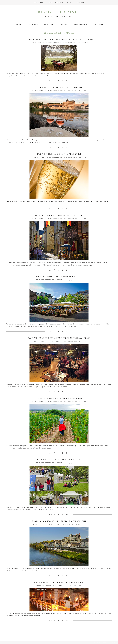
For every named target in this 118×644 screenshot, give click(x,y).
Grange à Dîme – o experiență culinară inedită (59, 581)
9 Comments (82, 341)
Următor (64, 628)
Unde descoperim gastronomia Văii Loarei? (59, 215)
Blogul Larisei (59, 12)
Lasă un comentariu (82, 43)
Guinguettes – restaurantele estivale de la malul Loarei (59, 40)
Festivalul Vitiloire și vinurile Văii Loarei (59, 459)
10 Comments (82, 279)
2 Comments (82, 157)
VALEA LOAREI (55, 43)
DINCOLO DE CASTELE (42, 523)
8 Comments (82, 218)
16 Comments (81, 523)
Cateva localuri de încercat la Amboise (59, 87)
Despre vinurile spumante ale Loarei (59, 154)
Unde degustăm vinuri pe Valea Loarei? (59, 398)
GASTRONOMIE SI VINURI (41, 43)
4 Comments (82, 91)
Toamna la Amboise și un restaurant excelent (59, 520)
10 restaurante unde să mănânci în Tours (59, 276)
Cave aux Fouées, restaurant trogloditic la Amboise (59, 337)
